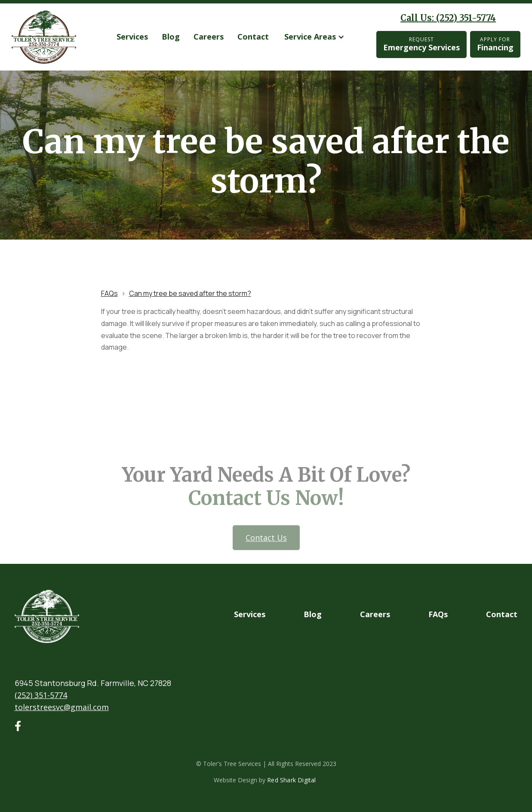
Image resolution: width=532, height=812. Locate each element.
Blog (171, 37)
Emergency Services (421, 44)
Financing (495, 44)
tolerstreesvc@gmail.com (62, 707)
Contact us (266, 554)
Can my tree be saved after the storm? (190, 293)
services (132, 37)
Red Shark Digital (291, 780)
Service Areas (310, 37)
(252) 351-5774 (41, 695)
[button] (314, 37)
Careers (209, 37)
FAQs (109, 293)
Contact (253, 37)
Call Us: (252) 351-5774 (448, 18)
